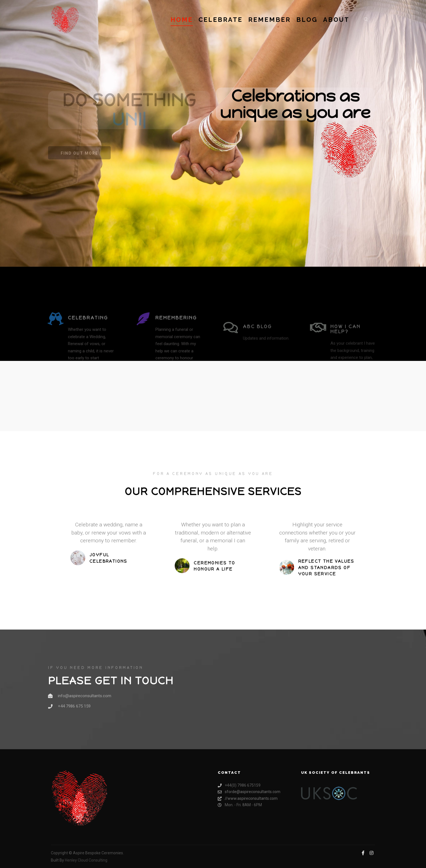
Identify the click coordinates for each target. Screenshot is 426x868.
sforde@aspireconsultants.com (249, 792)
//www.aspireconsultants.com (248, 799)
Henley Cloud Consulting (86, 860)
